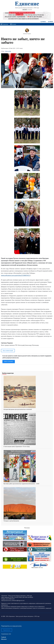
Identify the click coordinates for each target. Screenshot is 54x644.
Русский (25, 10)
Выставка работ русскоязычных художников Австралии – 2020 (21, 484)
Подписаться (7, 630)
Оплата (13, 24)
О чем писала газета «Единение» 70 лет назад (17, 446)
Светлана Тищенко (27, 34)
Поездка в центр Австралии (11, 521)
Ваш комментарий (8, 351)
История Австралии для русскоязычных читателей (18, 409)
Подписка (4, 24)
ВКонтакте (4, 639)
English (30, 9)
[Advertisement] (27, 579)
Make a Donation (9, 361)
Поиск (43, 22)
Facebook (4, 637)
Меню (51, 22)
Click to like (8, 51)
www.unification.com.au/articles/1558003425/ (15, 275)
